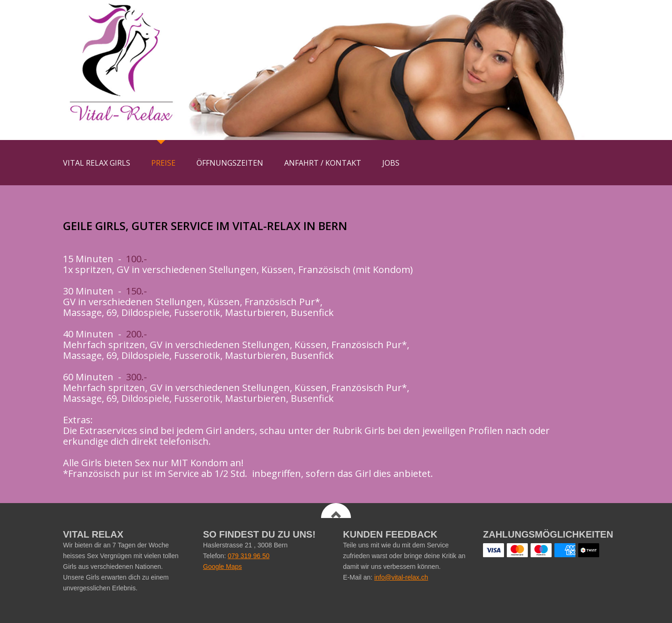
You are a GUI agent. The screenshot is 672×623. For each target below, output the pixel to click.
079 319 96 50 (249, 556)
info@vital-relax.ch (401, 577)
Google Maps (222, 567)
